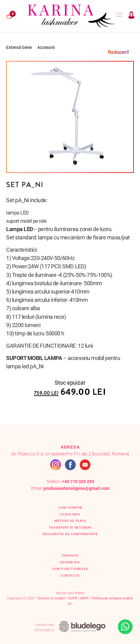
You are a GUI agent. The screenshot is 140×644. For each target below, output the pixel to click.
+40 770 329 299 (78, 482)
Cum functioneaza (70, 569)
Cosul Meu (70, 514)
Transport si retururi (70, 528)
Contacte (70, 576)
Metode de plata (70, 521)
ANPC (84, 598)
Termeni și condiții (51, 598)
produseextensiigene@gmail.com (76, 488)
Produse (70, 556)
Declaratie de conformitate (70, 534)
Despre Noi (70, 562)
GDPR (73, 598)
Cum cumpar (70, 508)
